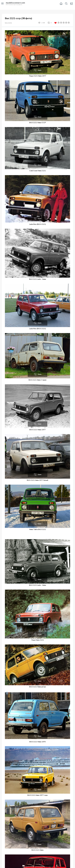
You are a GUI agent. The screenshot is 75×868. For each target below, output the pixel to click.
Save (40, 70)
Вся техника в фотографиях (15, 4)
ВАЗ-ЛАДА (8, 23)
